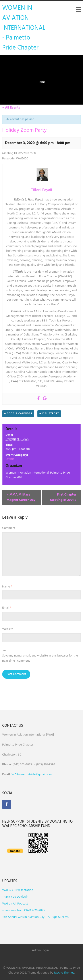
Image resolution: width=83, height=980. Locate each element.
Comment (9, 528)
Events (10, 459)
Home (42, 82)
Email (7, 608)
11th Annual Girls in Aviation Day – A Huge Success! (36, 917)
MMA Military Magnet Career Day (21, 497)
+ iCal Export (49, 414)
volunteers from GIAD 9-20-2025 (24, 910)
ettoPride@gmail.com (37, 775)
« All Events (11, 108)
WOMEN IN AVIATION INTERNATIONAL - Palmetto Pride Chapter (24, 28)
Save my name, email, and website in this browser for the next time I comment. (40, 658)
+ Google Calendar (18, 414)
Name (7, 587)
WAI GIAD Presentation (18, 890)
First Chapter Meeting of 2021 (63, 497)
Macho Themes (64, 973)
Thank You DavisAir (15, 897)
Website (8, 629)
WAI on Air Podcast (15, 904)
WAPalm (17, 775)
